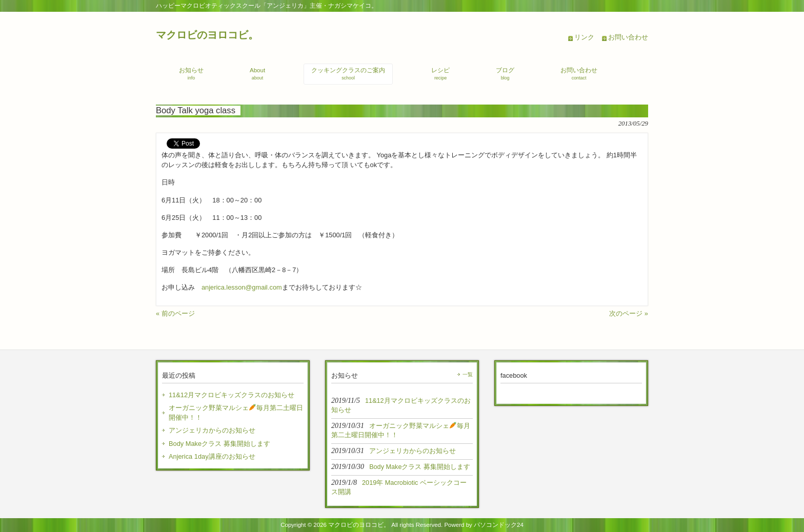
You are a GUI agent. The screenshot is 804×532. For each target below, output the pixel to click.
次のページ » (629, 313)
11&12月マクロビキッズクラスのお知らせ (232, 395)
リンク (584, 37)
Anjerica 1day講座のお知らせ (212, 456)
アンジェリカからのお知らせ (212, 430)
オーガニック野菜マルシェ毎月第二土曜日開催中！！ (236, 413)
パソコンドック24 (499, 525)
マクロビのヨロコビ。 (207, 35)
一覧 (468, 374)
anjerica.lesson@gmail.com (242, 287)
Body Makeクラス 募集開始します (219, 444)
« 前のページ (175, 313)
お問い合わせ (628, 37)
